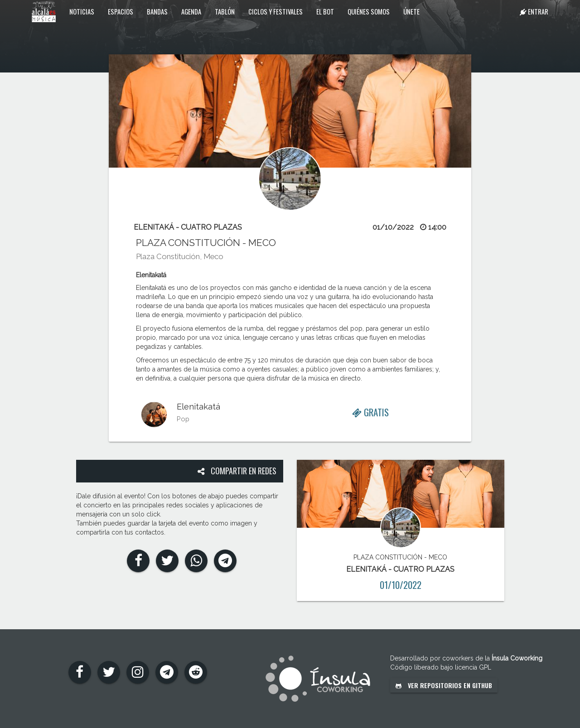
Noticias (82, 11)
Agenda (191, 11)
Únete (411, 11)
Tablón (225, 11)
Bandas (157, 11)
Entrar (534, 11)
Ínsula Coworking (517, 658)
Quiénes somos (369, 11)
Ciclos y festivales (275, 11)
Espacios (121, 11)
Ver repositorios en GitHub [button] (444, 685)
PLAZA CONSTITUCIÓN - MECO (206, 243)
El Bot (325, 11)
